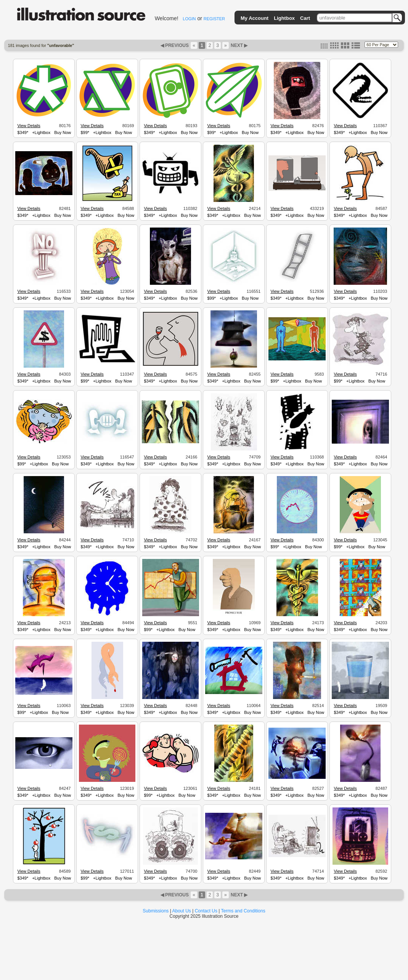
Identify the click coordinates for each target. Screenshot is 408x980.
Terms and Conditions (243, 911)
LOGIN (189, 19)
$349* (23, 132)
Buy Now (63, 132)
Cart (305, 18)
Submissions (156, 911)
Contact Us (206, 911)
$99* (85, 132)
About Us (182, 911)
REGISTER (214, 19)
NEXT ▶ (239, 45)
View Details (29, 126)
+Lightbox (41, 132)
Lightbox (284, 18)
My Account (255, 18)
